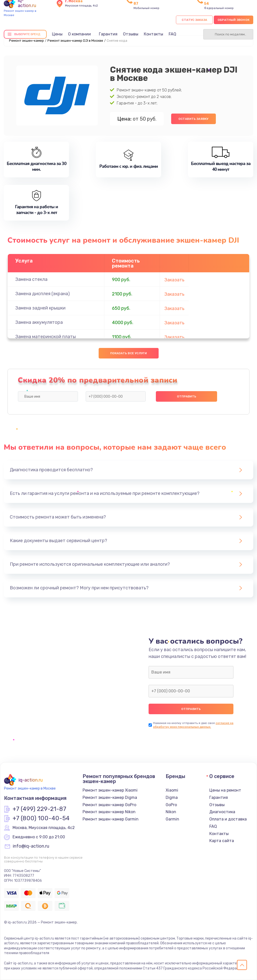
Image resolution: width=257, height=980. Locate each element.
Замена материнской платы (46, 337)
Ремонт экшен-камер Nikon (109, 812)
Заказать (174, 280)
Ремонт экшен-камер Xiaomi (110, 790)
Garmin (172, 819)
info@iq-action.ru (31, 846)
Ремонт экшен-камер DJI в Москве (75, 41)
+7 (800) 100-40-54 (41, 818)
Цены (57, 34)
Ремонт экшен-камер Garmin (111, 819)
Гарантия (108, 34)
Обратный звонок (234, 20)
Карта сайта (222, 841)
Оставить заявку (194, 119)
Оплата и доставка (228, 819)
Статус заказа (194, 20)
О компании (79, 34)
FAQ (172, 34)
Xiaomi (172, 790)
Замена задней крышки (40, 308)
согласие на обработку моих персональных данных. (193, 725)
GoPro (171, 805)
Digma (172, 797)
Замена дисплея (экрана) (43, 294)
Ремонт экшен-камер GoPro (109, 805)
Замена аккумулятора (39, 322)
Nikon (171, 812)
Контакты (153, 34)
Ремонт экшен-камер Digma (110, 797)
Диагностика (222, 812)
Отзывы (131, 34)
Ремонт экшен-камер (26, 41)
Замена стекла (31, 279)
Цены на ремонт (225, 790)
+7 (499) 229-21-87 (39, 809)
